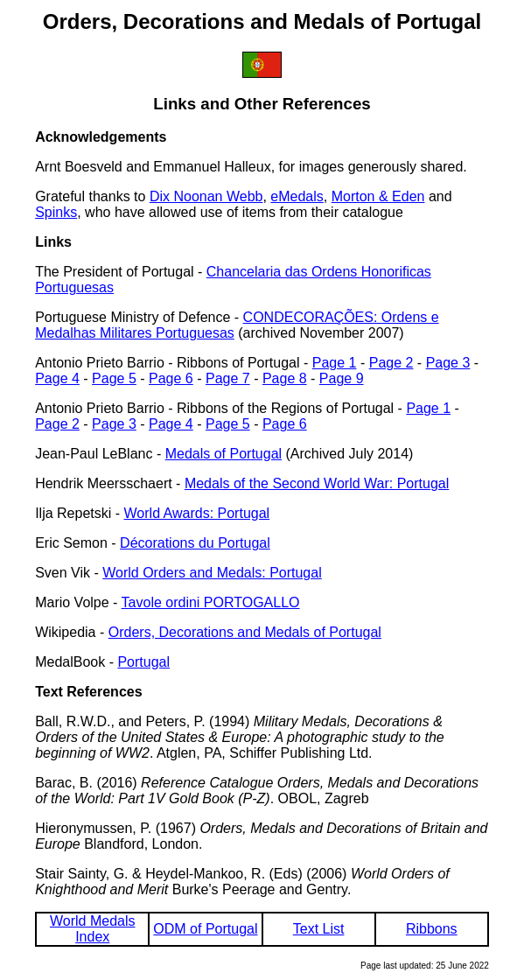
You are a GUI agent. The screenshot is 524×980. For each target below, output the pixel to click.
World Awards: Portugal (197, 513)
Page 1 (335, 363)
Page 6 (171, 378)
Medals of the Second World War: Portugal (317, 483)
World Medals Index (93, 929)
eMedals (297, 196)
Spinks (56, 212)
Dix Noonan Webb (206, 196)
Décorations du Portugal (195, 543)
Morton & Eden (378, 196)
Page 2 (391, 363)
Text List (319, 929)
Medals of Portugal (224, 454)
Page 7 (228, 378)
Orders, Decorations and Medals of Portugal (245, 632)
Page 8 (285, 378)
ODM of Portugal (205, 929)
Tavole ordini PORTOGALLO (211, 602)
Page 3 (448, 363)
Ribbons (432, 929)
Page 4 (57, 378)
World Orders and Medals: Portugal (212, 573)
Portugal (143, 662)
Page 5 (114, 378)
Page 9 (342, 378)
